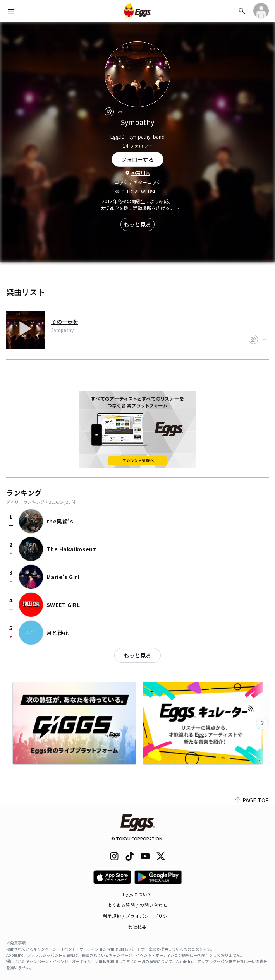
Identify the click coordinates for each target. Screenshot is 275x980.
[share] (109, 112)
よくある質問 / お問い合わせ (138, 905)
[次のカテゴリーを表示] (263, 723)
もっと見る (137, 224)
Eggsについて (137, 894)
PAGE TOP (252, 800)
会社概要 (137, 927)
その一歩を (65, 322)
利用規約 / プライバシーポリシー (138, 916)
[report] (120, 112)
